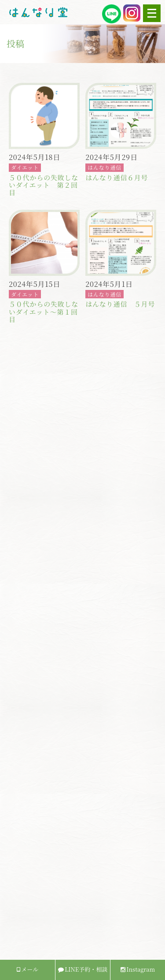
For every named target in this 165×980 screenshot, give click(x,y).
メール (27, 969)
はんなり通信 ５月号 (120, 304)
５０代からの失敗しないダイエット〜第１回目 (44, 312)
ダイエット (25, 167)
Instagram (138, 969)
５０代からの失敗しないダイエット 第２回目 (44, 185)
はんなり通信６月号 (117, 177)
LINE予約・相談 (83, 969)
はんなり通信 (104, 167)
